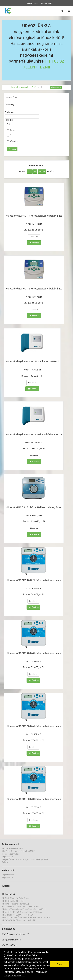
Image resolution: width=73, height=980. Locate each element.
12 (29, 172)
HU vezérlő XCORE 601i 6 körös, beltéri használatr (33, 726)
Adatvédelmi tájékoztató (12, 848)
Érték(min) (9, 105)
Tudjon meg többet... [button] (14, 976)
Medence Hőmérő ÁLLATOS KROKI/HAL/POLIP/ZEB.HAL (26, 918)
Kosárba (34, 243)
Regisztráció (47, 3)
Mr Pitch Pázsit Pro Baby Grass (15, 898)
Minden (42, 172)
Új (9, 136)
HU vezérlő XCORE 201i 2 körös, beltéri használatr (33, 580)
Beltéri (35, 87)
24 (35, 172)
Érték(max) (10, 112)
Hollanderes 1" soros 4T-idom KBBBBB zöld (20, 907)
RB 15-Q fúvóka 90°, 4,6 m (13, 901)
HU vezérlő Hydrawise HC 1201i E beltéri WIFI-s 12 (34, 434)
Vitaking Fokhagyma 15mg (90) (15, 904)
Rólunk (5, 862)
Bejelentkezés (33, 3)
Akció (11, 130)
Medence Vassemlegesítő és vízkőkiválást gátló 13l (24, 909)
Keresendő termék (13, 97)
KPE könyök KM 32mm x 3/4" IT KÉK (18, 915)
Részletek (34, 237)
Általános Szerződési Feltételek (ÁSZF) (19, 851)
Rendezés (9, 120)
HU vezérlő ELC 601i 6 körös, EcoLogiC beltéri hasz (34, 289)
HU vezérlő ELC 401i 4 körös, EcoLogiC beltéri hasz (34, 216)
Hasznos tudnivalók (10, 854)
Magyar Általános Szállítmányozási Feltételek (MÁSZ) (25, 859)
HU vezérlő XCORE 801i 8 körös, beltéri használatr (33, 799)
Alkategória (56, 87)
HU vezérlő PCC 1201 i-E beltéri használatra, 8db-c (34, 507)
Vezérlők (25, 87)
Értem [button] (59, 964)
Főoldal (15, 87)
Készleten (13, 141)
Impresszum (7, 857)
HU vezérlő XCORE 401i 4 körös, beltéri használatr (33, 653)
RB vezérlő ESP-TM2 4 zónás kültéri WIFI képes (22, 912)
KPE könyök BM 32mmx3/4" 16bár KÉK (19, 920)
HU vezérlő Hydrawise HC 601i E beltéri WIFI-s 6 (32, 361)
